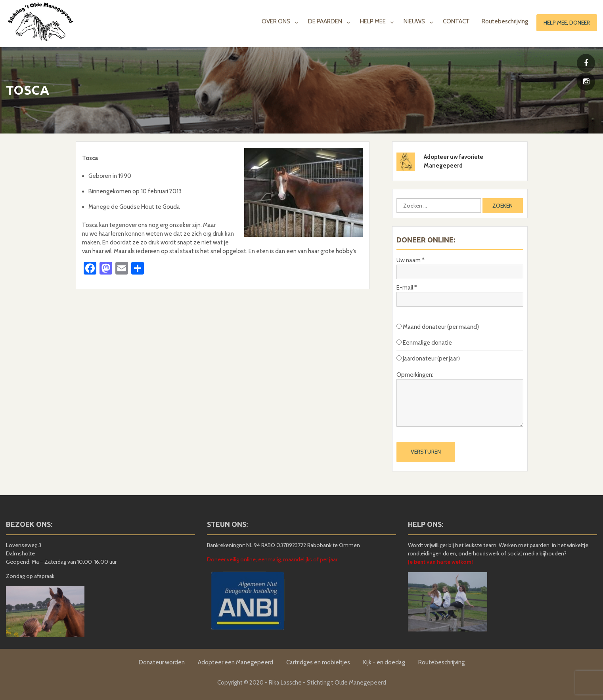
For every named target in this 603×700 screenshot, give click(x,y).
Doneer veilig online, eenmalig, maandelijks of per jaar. (273, 559)
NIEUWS (414, 21)
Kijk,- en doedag (384, 662)
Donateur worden (162, 662)
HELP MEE (373, 21)
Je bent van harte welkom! (440, 562)
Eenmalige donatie (424, 343)
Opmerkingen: (415, 375)
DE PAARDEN (325, 21)
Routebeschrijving (505, 21)
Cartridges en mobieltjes (318, 662)
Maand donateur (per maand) (438, 327)
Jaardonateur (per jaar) (428, 359)
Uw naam (411, 260)
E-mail (407, 288)
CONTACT (456, 21)
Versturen (426, 452)
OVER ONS (276, 21)
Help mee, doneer (567, 23)
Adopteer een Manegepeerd (235, 662)
